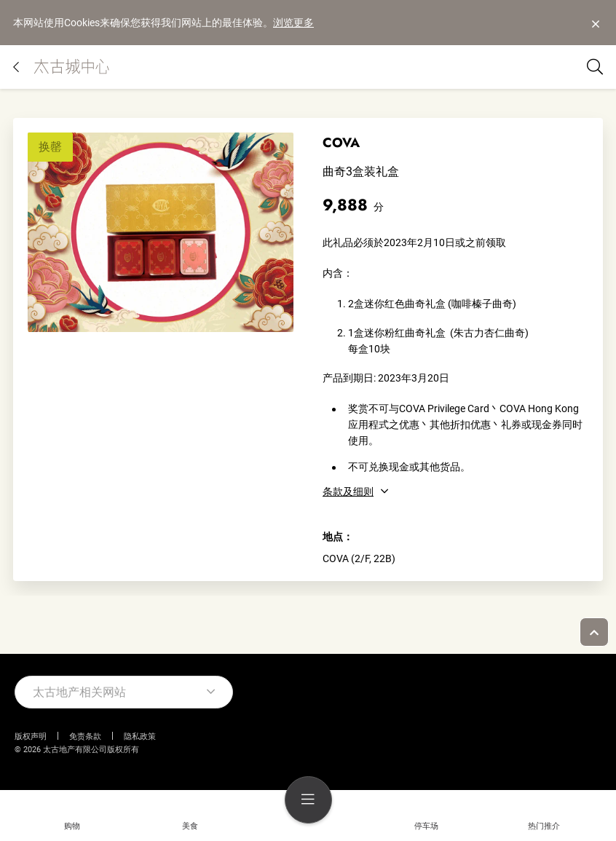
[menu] (308, 800)
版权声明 (31, 737)
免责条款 (85, 737)
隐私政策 (140, 737)
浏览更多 (293, 23)
